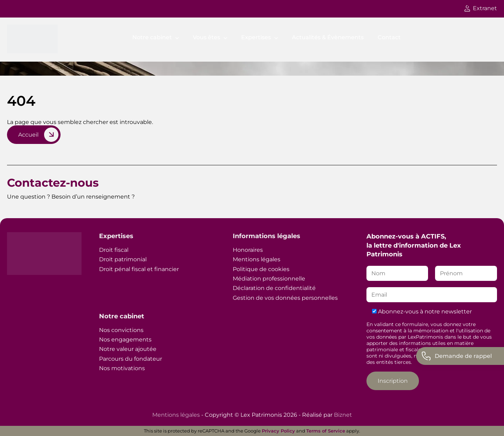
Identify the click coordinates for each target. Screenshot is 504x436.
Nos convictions (121, 330)
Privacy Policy (278, 431)
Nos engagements (125, 340)
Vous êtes (206, 37)
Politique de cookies (261, 269)
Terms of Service (326, 431)
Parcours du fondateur (131, 359)
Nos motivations (122, 368)
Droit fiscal (114, 250)
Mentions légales (257, 259)
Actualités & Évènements (328, 37)
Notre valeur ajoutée (128, 349)
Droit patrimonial (123, 259)
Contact (389, 37)
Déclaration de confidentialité (274, 288)
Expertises (256, 37)
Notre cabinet (152, 37)
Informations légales (267, 236)
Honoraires (248, 250)
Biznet (343, 415)
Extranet (481, 8)
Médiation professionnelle (269, 279)
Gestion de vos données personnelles (285, 298)
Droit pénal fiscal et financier (139, 269)
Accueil (28, 135)
